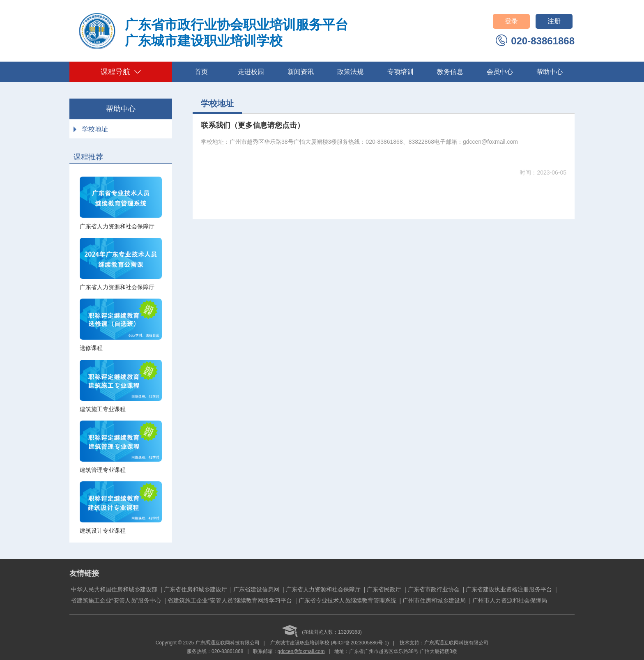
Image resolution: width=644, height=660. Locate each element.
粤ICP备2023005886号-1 (360, 643)
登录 (511, 21)
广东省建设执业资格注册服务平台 (509, 589)
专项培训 (400, 72)
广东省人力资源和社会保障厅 (323, 589)
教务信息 (450, 72)
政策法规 (350, 72)
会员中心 (500, 72)
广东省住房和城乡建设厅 (195, 589)
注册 (554, 21)
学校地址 (95, 129)
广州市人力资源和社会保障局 (510, 600)
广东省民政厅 (384, 589)
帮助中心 (550, 72)
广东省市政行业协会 (434, 589)
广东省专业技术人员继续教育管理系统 (347, 600)
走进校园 (251, 72)
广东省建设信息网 (256, 589)
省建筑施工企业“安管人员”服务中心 (116, 600)
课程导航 (121, 72)
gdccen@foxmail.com (301, 651)
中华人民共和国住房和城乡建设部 (114, 589)
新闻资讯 (301, 72)
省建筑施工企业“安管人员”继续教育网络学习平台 (230, 600)
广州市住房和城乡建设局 (434, 600)
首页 (201, 72)
